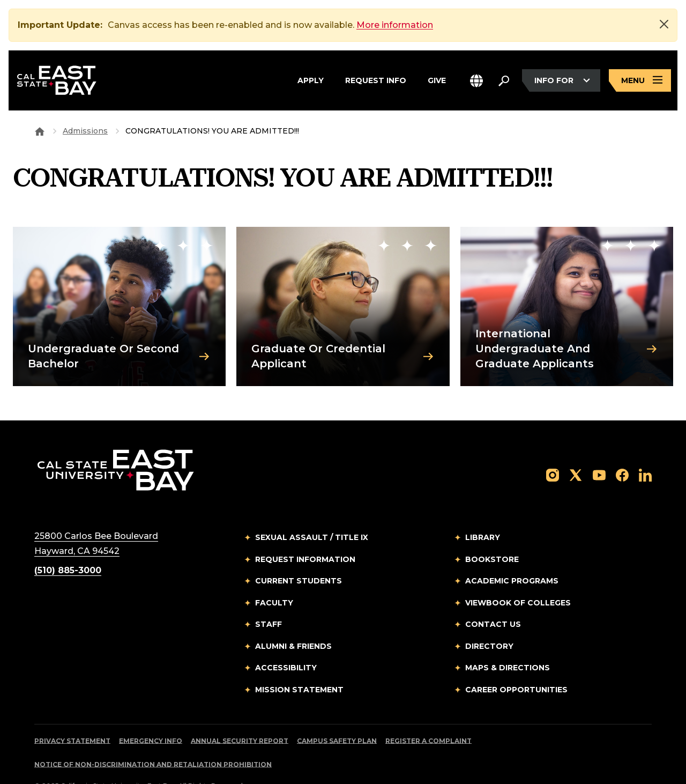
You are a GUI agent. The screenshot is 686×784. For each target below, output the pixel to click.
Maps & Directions (508, 643)
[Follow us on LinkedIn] (645, 450)
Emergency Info (151, 716)
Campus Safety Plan (337, 716)
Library (483, 513)
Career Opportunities (516, 665)
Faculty (274, 578)
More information (395, 25)
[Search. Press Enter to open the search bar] (504, 80)
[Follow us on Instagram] (553, 450)
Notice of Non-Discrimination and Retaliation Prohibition (153, 740)
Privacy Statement (72, 716)
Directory (489, 622)
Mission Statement (299, 665)
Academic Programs (512, 556)
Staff (269, 600)
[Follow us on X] (576, 450)
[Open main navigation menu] (640, 81)
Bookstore (492, 535)
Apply (311, 80)
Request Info (376, 80)
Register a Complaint (428, 716)
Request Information (305, 535)
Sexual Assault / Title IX (312, 513)
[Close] (664, 24)
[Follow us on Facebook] (622, 450)
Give (437, 80)
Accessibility (286, 643)
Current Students (299, 556)
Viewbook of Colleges (518, 578)
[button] (476, 81)
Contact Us (493, 600)
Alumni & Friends (293, 622)
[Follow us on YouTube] (599, 450)
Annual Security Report (240, 716)
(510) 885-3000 (68, 546)
